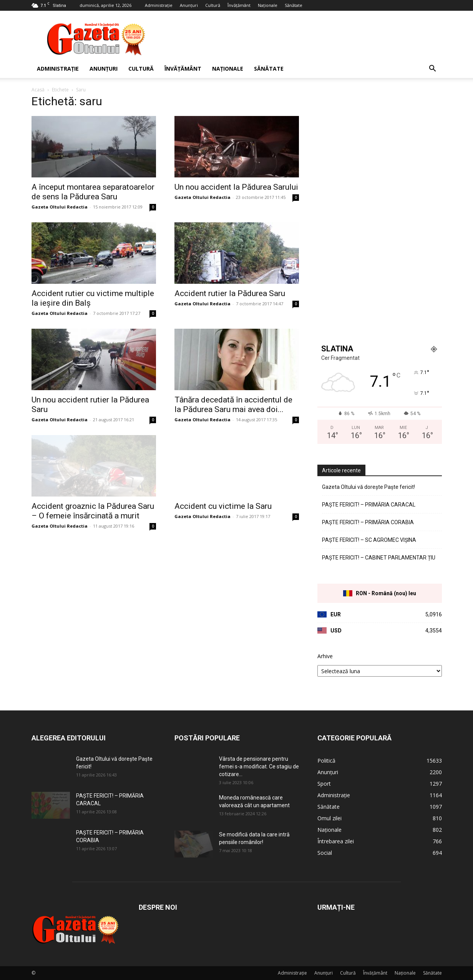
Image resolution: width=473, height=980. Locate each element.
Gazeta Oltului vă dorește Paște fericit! (368, 487)
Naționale (268, 5)
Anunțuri (189, 5)
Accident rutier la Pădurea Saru (230, 293)
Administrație (159, 5)
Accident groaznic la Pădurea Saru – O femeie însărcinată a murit (93, 511)
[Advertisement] (302, 39)
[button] (433, 69)
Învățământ (239, 5)
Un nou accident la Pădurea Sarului (236, 187)
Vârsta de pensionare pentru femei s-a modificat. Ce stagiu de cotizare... (259, 766)
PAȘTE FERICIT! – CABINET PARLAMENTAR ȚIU (379, 558)
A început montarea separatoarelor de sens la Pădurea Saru (93, 192)
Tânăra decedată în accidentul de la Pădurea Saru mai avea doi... (233, 405)
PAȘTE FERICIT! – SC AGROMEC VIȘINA (369, 540)
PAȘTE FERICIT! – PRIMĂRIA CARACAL (369, 505)
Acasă (38, 90)
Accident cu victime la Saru (223, 506)
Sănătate (294, 5)
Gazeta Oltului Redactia (60, 207)
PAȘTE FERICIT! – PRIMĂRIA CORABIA (368, 522)
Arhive (325, 656)
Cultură (213, 5)
